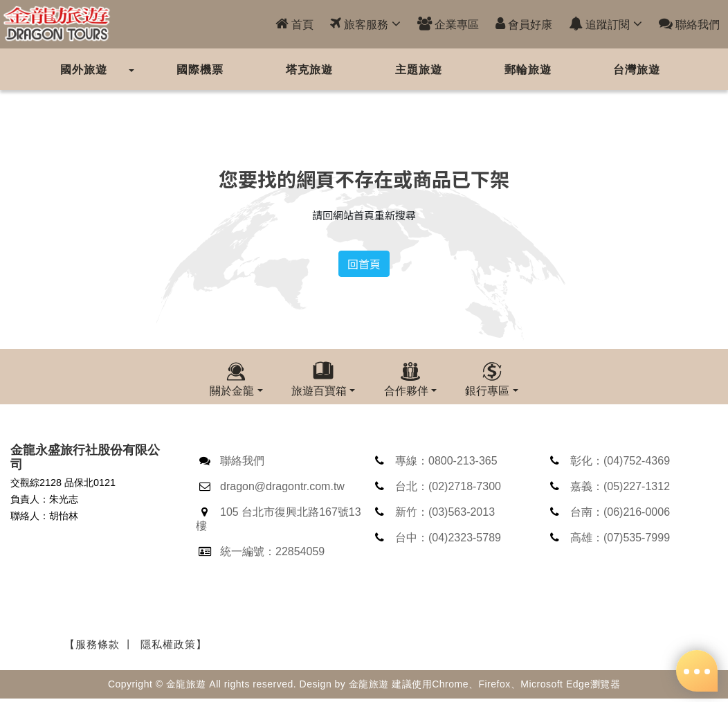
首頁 (294, 24)
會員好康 (524, 24)
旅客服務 (365, 24)
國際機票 (200, 69)
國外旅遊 (84, 69)
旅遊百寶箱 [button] (319, 390)
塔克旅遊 (309, 69)
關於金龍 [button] (232, 390)
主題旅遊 (419, 69)
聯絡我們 (689, 24)
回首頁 (364, 264)
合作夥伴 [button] (406, 390)
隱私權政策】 (174, 647)
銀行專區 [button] (487, 390)
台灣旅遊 (637, 69)
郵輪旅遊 (528, 69)
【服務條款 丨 (99, 647)
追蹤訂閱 (606, 24)
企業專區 (448, 24)
